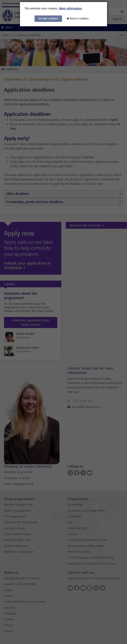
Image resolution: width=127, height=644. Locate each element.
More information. (71, 9)
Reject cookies (79, 19)
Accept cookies (48, 19)
